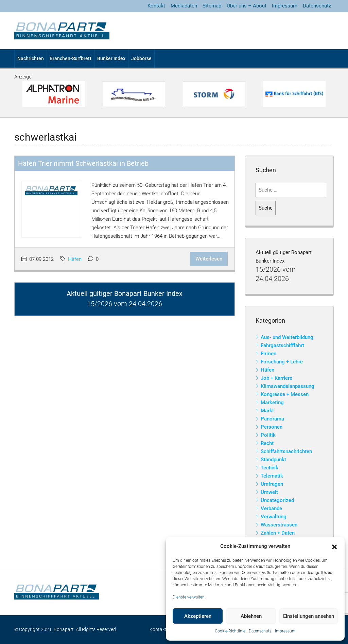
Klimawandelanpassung (288, 386)
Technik (269, 468)
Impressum (285, 631)
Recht (267, 443)
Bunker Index (111, 58)
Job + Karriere (276, 378)
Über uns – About (247, 6)
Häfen (75, 259)
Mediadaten (184, 6)
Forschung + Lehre (282, 362)
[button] (334, 547)
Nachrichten (31, 58)
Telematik (272, 476)
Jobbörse (141, 58)
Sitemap (212, 6)
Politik (268, 435)
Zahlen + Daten (278, 533)
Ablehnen (251, 616)
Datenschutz (260, 631)
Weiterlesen (209, 259)
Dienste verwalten (189, 597)
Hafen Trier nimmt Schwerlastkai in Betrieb (83, 163)
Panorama (272, 419)
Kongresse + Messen (285, 394)
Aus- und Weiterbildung (287, 337)
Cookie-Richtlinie (230, 631)
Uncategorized (277, 500)
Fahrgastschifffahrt (282, 345)
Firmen (268, 354)
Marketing (272, 402)
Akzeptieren (198, 616)
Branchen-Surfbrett (71, 58)
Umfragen (272, 484)
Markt (267, 411)
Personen (272, 427)
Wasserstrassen (279, 525)
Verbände (271, 508)
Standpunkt (273, 460)
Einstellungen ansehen (309, 616)
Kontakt (156, 6)
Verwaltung (274, 517)
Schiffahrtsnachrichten (286, 451)
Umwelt (269, 492)
